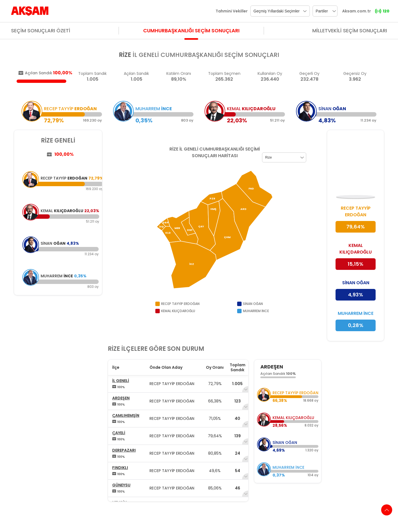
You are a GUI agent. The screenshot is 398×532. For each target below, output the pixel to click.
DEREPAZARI (124, 450)
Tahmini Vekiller (232, 11)
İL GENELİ (121, 381)
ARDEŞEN (121, 398)
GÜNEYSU (121, 485)
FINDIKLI (120, 468)
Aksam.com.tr (357, 11)
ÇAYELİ (119, 433)
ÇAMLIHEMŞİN (126, 415)
